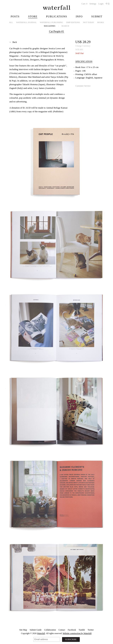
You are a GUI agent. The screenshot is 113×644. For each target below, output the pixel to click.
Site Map (23, 630)
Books (101, 22)
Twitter (91, 630)
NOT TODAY (89, 22)
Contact (62, 630)
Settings (93, 4)
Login (101, 4)
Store (33, 16)
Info (79, 16)
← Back (13, 42)
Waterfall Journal (26, 22)
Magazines (50, 26)
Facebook (72, 630)
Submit (97, 16)
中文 (108, 4)
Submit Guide (36, 630)
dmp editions (73, 22)
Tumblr (82, 630)
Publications (56, 16)
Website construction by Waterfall (77, 633)
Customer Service (83, 86)
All (11, 22)
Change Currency (83, 46)
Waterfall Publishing (51, 22)
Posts (15, 16)
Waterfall (41, 633)
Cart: (84, 4)
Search (65, 26)
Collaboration (50, 630)
